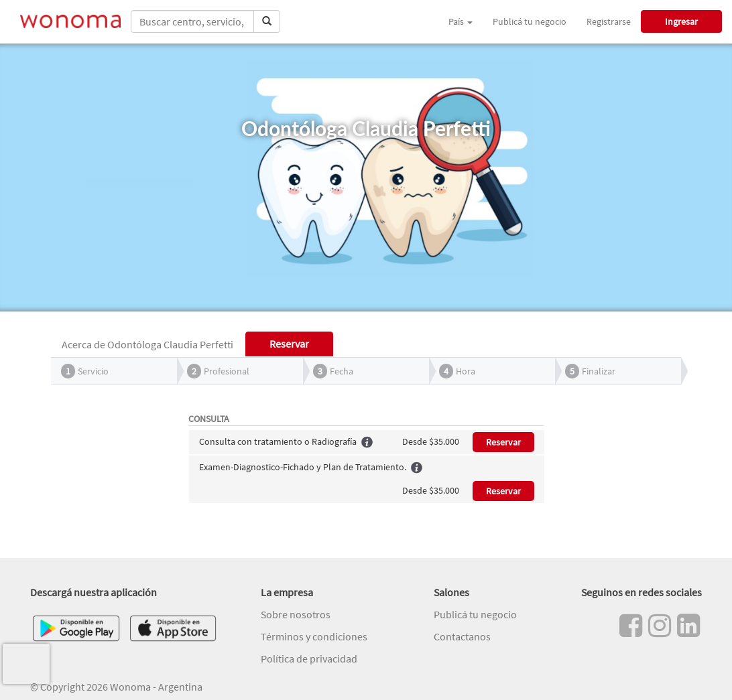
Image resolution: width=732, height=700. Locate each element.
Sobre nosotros (296, 614)
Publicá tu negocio (530, 21)
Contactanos (462, 636)
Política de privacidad (309, 658)
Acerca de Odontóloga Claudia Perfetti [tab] (147, 344)
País (461, 21)
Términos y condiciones (314, 636)
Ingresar (681, 21)
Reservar (503, 442)
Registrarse (609, 21)
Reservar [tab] (289, 344)
